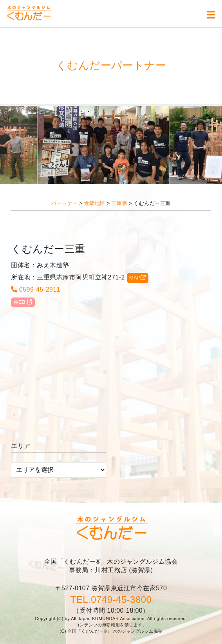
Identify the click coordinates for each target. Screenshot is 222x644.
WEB (23, 302)
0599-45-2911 (36, 289)
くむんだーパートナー (111, 65)
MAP (138, 278)
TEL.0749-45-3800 (111, 600)
